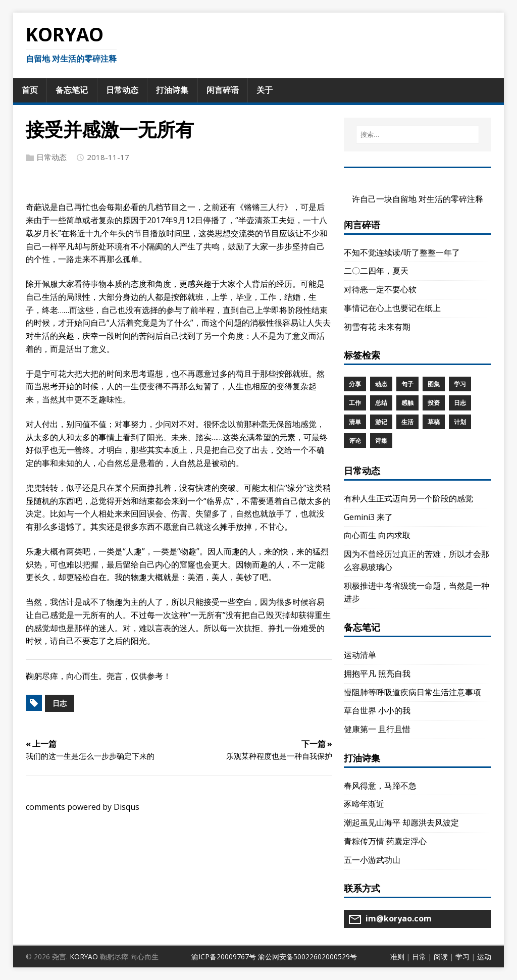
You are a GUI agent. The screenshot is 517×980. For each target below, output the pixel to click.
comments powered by (83, 807)
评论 (355, 441)
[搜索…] (418, 135)
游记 (381, 422)
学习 (460, 384)
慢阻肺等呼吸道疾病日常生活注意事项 (412, 692)
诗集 (381, 441)
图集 (434, 384)
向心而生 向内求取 (377, 535)
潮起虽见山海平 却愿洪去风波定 (401, 822)
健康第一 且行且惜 (377, 729)
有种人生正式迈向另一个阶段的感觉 (408, 498)
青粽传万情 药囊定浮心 (385, 841)
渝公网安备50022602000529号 (307, 957)
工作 (355, 403)
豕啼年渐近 (364, 804)
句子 (407, 384)
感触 (407, 403)
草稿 (434, 422)
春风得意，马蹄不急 (380, 786)
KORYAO (84, 957)
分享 (355, 384)
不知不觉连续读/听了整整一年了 (402, 252)
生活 (407, 422)
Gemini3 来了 (368, 517)
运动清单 (360, 655)
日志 (60, 703)
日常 (419, 957)
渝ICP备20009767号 (224, 957)
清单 (355, 422)
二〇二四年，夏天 (376, 271)
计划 (460, 422)
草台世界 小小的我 (377, 710)
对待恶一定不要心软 (380, 289)
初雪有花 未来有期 (377, 327)
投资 (434, 403)
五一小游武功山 (372, 860)
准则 (397, 957)
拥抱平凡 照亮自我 (377, 674)
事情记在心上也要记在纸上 (392, 308)
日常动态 (51, 157)
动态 (381, 384)
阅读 (441, 957)
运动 (484, 957)
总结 (381, 403)
